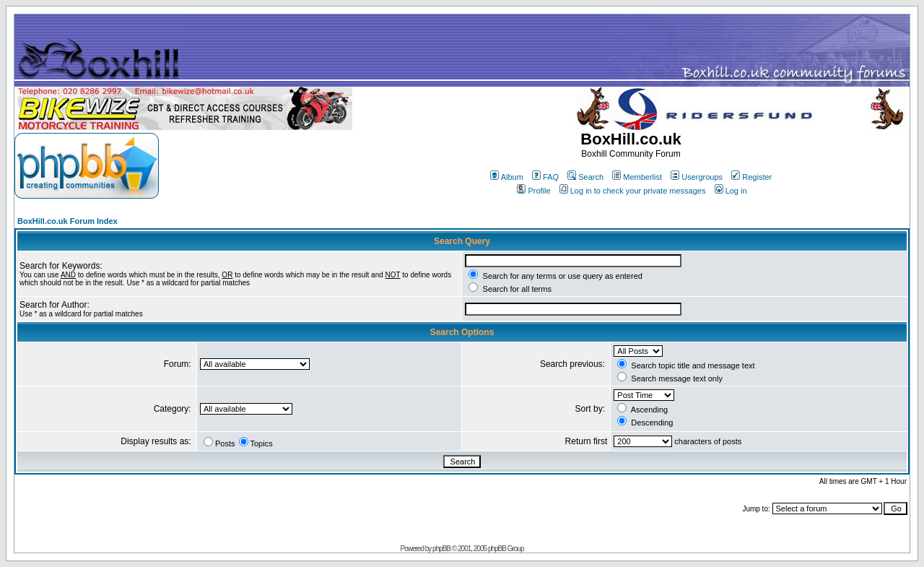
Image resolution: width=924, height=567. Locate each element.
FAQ (545, 177)
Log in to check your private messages (633, 191)
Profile (533, 191)
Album (507, 177)
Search (585, 177)
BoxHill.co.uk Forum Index (67, 221)
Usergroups (697, 177)
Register (751, 177)
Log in (731, 191)
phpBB (441, 549)
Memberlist (637, 177)
